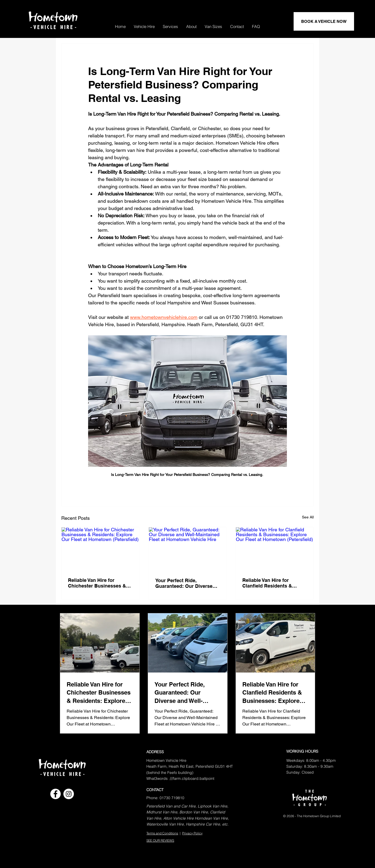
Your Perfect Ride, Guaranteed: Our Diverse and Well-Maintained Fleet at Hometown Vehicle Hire (187, 583)
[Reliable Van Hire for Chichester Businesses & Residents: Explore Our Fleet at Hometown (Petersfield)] (100, 549)
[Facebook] (55, 794)
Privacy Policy (192, 833)
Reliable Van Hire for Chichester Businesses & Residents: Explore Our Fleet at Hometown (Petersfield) (97, 583)
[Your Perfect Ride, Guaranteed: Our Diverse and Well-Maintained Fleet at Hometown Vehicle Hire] (188, 549)
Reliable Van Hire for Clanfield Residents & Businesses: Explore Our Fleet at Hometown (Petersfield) (271, 583)
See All (308, 517)
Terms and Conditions (162, 833)
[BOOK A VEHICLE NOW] (324, 21)
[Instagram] (69, 794)
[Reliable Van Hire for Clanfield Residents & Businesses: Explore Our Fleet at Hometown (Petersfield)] (275, 549)
